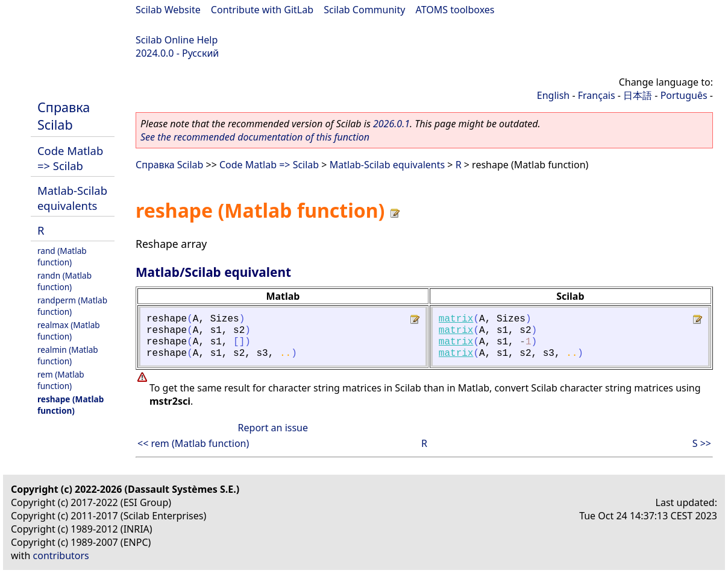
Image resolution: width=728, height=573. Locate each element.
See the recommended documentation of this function (255, 137)
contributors (61, 556)
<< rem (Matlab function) (193, 443)
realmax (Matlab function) (69, 331)
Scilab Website (168, 10)
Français (597, 95)
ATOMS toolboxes (455, 10)
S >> (702, 443)
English (553, 95)
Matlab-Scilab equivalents (72, 198)
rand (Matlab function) (62, 256)
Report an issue (273, 428)
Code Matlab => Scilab (70, 158)
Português (684, 95)
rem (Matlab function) (61, 380)
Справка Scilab (64, 116)
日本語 (638, 95)
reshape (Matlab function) (71, 405)
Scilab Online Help (177, 40)
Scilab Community (364, 10)
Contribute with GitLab (262, 10)
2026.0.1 (391, 124)
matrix (456, 319)
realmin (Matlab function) (68, 355)
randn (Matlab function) (64, 281)
